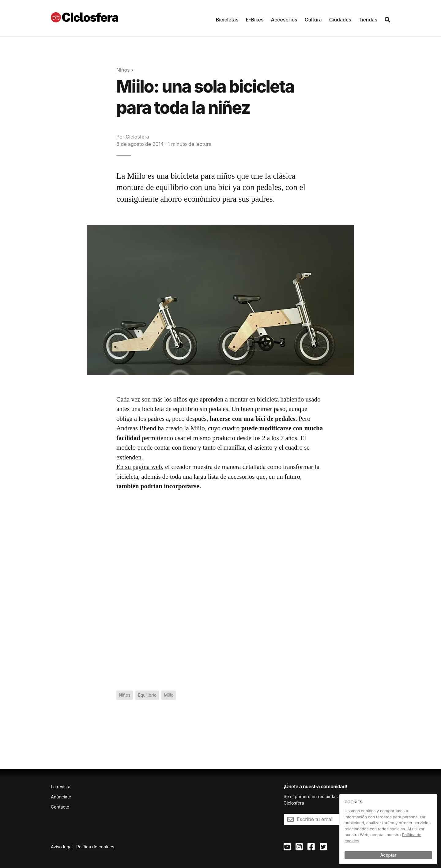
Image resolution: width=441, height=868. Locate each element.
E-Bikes (255, 20)
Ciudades (340, 20)
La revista (61, 787)
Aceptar (388, 855)
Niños (123, 70)
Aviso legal (62, 847)
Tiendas (368, 20)
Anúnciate (61, 797)
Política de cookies (95, 847)
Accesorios (284, 20)
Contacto (60, 807)
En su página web (139, 467)
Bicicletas (227, 20)
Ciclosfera (137, 137)
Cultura (313, 20)
